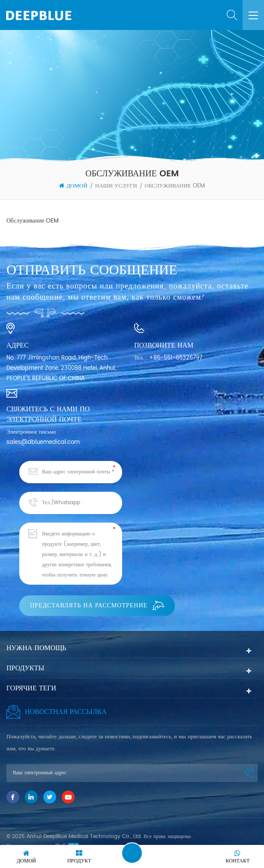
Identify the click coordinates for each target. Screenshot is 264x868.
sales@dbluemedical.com (43, 442)
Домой (73, 186)
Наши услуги (116, 186)
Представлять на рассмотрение (97, 605)
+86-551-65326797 (176, 358)
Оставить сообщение (132, 853)
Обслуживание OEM (175, 186)
